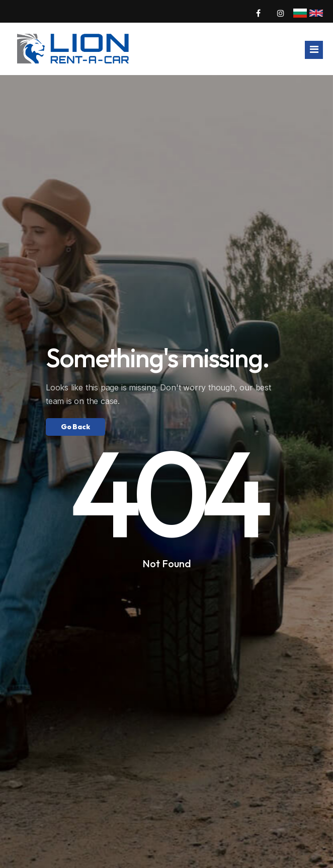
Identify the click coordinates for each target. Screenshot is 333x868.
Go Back (75, 427)
